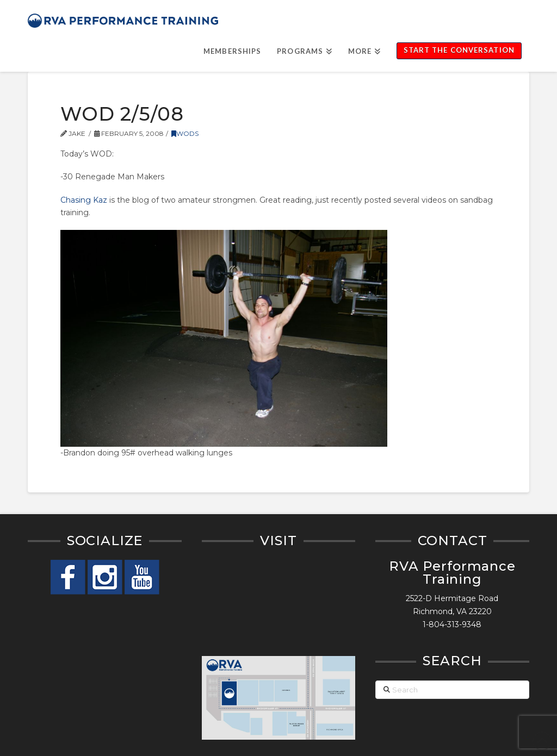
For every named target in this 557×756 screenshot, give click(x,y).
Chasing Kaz (84, 200)
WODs (185, 133)
